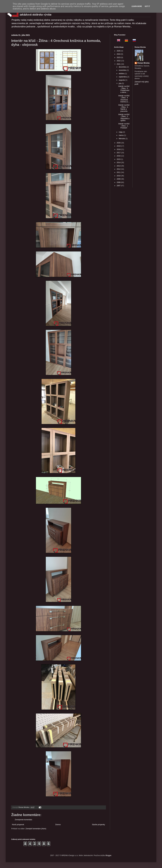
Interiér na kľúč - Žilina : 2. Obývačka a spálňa (124, 117)
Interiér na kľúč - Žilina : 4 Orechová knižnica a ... (124, 99)
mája (121, 132)
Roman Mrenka (144, 63)
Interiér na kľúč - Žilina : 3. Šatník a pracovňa (124, 108)
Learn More (137, 6)
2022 (119, 61)
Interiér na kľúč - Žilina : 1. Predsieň (124, 126)
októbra (122, 74)
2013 (119, 166)
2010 (119, 176)
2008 (119, 182)
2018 (119, 149)
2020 (119, 143)
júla (120, 83)
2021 (119, 64)
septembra (123, 77)
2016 (119, 156)
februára (122, 139)
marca (121, 135)
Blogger (109, 855)
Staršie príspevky (98, 825)
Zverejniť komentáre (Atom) (36, 829)
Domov (58, 825)
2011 (119, 172)
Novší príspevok (18, 825)
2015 (119, 159)
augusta (122, 80)
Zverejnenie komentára (23, 820)
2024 (119, 54)
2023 (119, 58)
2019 (119, 146)
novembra (123, 70)
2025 (119, 51)
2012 (119, 169)
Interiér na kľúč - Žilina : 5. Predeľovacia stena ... (124, 89)
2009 (119, 179)
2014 (119, 163)
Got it (147, 6)
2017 (119, 153)
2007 (119, 186)
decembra (123, 67)
